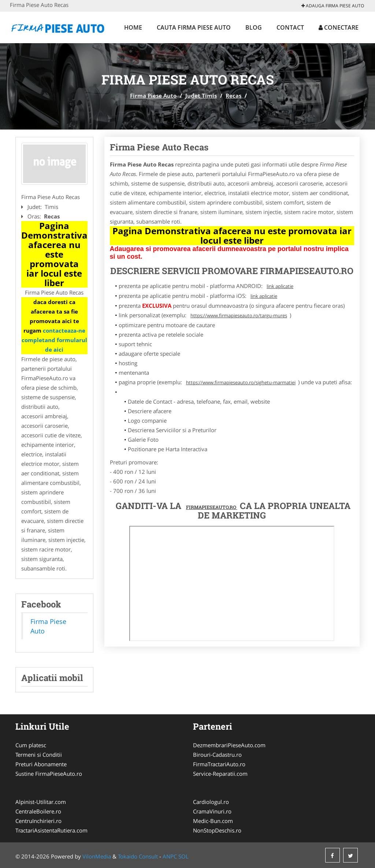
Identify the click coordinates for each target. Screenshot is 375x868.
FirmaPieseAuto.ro (212, 507)
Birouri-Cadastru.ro (217, 755)
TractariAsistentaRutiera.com (51, 830)
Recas (233, 96)
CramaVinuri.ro (212, 811)
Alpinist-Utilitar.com (41, 802)
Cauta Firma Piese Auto (194, 27)
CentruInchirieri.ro (38, 821)
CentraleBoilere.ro (38, 811)
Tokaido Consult (138, 856)
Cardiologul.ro (211, 802)
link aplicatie (280, 286)
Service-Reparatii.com (220, 774)
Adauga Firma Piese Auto (333, 6)
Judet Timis (201, 96)
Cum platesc (31, 745)
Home (133, 27)
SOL (183, 856)
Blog (254, 27)
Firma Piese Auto (153, 96)
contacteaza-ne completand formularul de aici (54, 340)
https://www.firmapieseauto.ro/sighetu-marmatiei (241, 382)
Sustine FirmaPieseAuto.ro (49, 774)
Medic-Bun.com (213, 821)
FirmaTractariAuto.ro (219, 764)
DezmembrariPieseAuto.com (229, 745)
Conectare (339, 27)
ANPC (170, 856)
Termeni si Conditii (39, 755)
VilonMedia (97, 856)
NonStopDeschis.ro (217, 830)
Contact (290, 27)
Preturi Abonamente (41, 764)
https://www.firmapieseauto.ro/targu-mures (239, 315)
